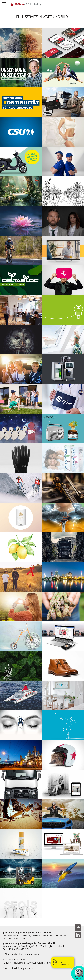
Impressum (19, 963)
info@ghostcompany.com (25, 954)
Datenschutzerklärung (39, 963)
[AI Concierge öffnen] (63, 962)
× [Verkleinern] (82, 964)
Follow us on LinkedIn (78, 935)
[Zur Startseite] (26, 4)
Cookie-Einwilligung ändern (18, 968)
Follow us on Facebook (78, 928)
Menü (6, 4)
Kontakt (7, 963)
